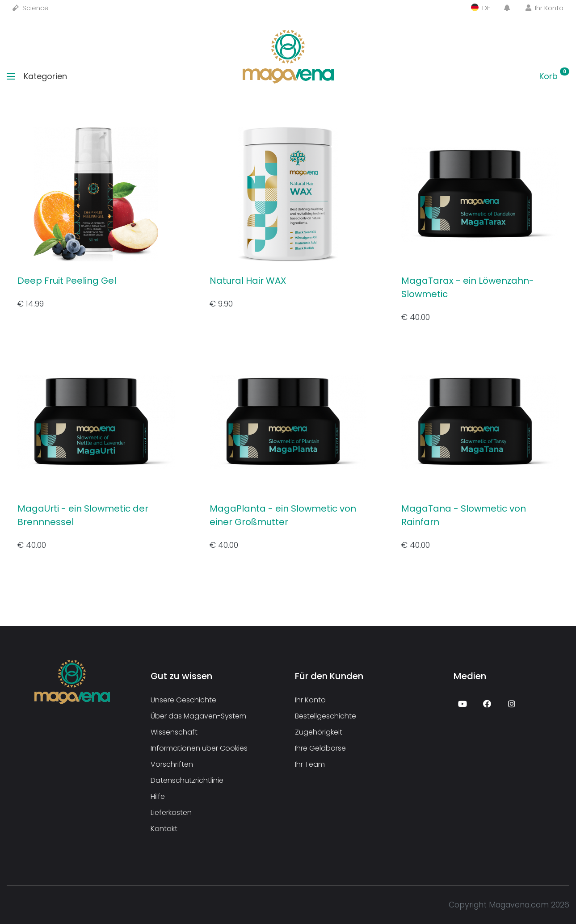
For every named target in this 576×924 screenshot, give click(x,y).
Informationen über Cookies (199, 748)
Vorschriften (172, 764)
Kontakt (164, 829)
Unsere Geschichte (183, 700)
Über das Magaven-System (198, 716)
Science (31, 8)
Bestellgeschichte (326, 716)
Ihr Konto (544, 8)
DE (481, 8)
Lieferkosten (171, 813)
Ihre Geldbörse (320, 748)
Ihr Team (310, 764)
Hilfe (158, 796)
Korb (554, 76)
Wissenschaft (174, 732)
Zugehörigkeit (319, 732)
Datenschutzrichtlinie (187, 780)
